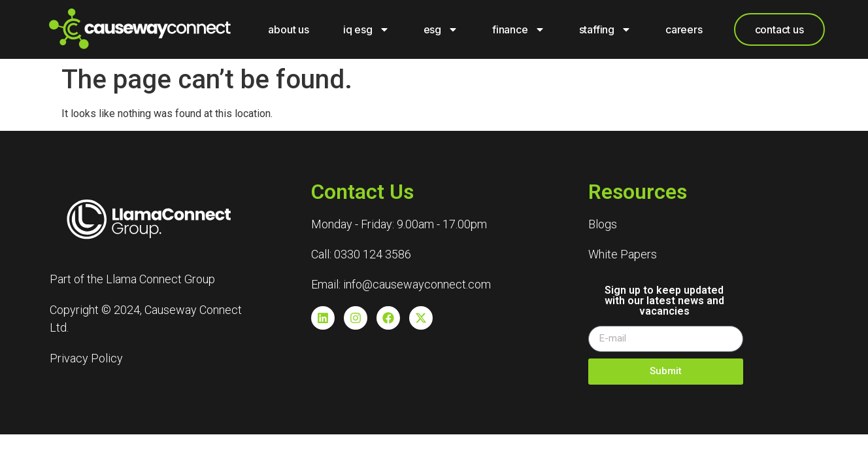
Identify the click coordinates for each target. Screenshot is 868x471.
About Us (288, 29)
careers (684, 29)
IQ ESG (366, 29)
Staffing (605, 29)
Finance (519, 29)
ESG (441, 29)
